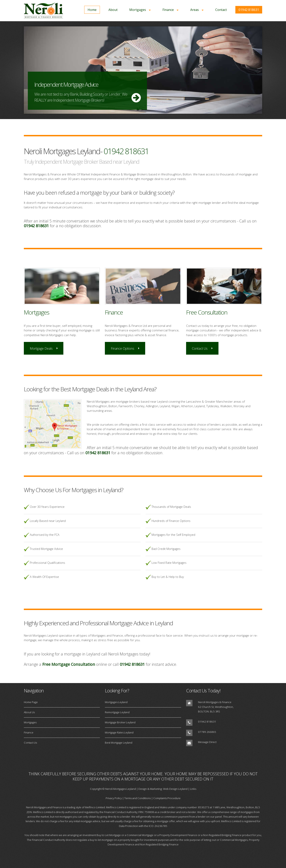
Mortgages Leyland (116, 702)
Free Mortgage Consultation (69, 664)
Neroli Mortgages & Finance (215, 702)
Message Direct (207, 742)
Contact (221, 10)
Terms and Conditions (138, 798)
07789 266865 (207, 732)
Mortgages (138, 10)
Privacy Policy (114, 798)
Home (92, 10)
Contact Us (200, 348)
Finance (168, 10)
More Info (143, 70)
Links (193, 789)
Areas (195, 10)
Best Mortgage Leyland (119, 743)
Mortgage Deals (41, 348)
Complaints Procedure (167, 798)
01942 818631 (249, 10)
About (113, 10)
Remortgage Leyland (117, 712)
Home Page (31, 702)
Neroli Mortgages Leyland (121, 789)
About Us (29, 712)
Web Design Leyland (175, 789)
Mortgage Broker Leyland (120, 722)
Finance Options (123, 348)
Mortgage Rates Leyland (119, 732)
